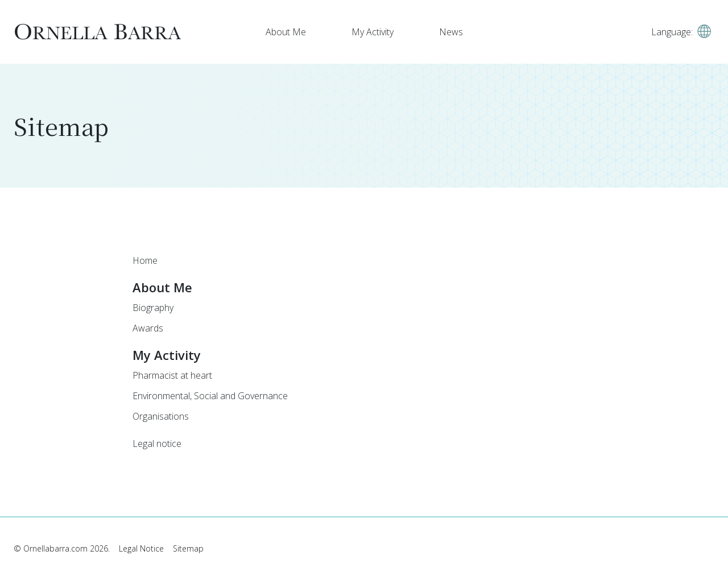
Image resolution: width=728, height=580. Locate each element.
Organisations (161, 416)
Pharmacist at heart (172, 375)
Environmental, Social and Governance (210, 396)
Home (145, 260)
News (451, 32)
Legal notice (157, 444)
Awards (148, 328)
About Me (286, 32)
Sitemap (188, 548)
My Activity (373, 32)
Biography (153, 308)
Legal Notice (141, 548)
